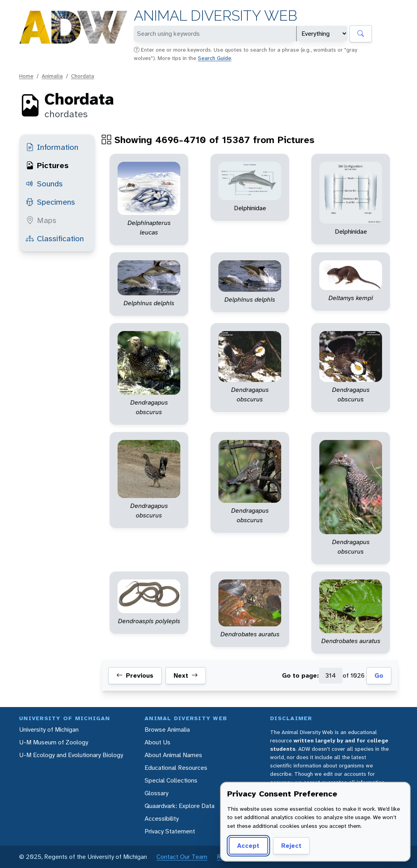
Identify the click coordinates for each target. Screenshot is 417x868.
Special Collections (171, 780)
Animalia (52, 76)
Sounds (44, 184)
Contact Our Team (182, 857)
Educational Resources (176, 768)
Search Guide (214, 58)
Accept (248, 846)
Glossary (156, 793)
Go (379, 675)
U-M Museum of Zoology (54, 742)
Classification (55, 238)
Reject (291, 846)
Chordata (83, 76)
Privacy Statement (170, 831)
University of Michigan (49, 729)
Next (186, 676)
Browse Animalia (167, 729)
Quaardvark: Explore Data (180, 806)
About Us (157, 742)
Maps (41, 220)
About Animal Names (173, 755)
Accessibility (162, 819)
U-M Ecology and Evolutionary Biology (71, 755)
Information (52, 147)
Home (26, 76)
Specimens (50, 202)
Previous (135, 676)
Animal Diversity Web (215, 16)
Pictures (47, 165)
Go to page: (300, 675)
